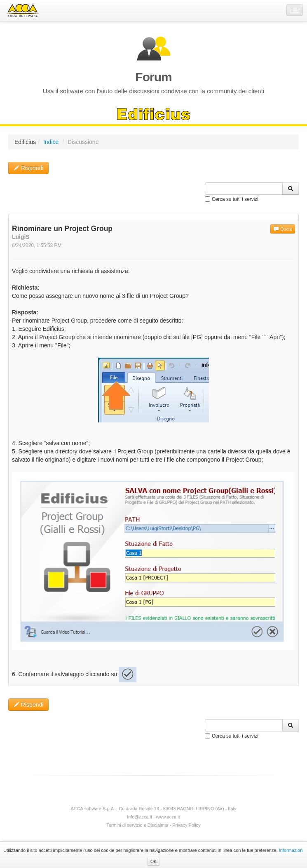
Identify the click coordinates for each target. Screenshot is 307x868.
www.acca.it (168, 817)
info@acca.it (140, 817)
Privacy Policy (186, 825)
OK (153, 861)
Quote (283, 229)
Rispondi (28, 168)
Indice (51, 142)
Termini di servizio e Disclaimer (137, 825)
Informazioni (291, 850)
